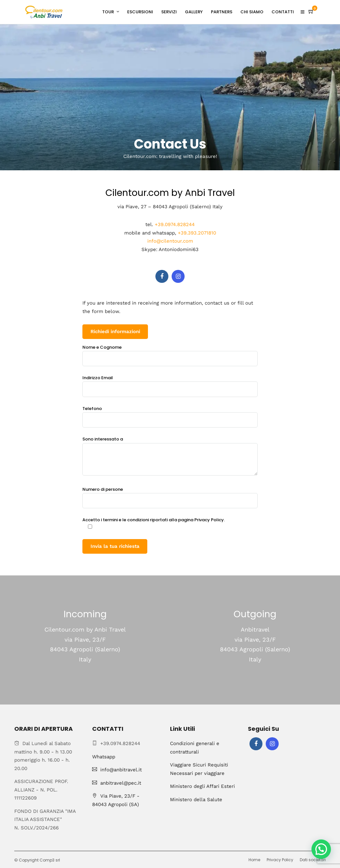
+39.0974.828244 (175, 224)
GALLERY (194, 12)
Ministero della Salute (196, 800)
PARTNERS (222, 12)
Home (254, 860)
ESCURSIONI (140, 12)
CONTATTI (283, 12)
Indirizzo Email (170, 383)
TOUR (108, 12)
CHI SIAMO (252, 12)
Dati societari (313, 860)
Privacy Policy (280, 860)
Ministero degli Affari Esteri (202, 786)
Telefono (170, 414)
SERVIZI (169, 12)
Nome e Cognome (170, 353)
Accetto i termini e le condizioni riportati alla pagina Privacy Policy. (154, 524)
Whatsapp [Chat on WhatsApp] (104, 757)
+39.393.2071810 (197, 233)
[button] (321, 849)
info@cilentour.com (170, 241)
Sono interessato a (170, 456)
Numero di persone (170, 495)
